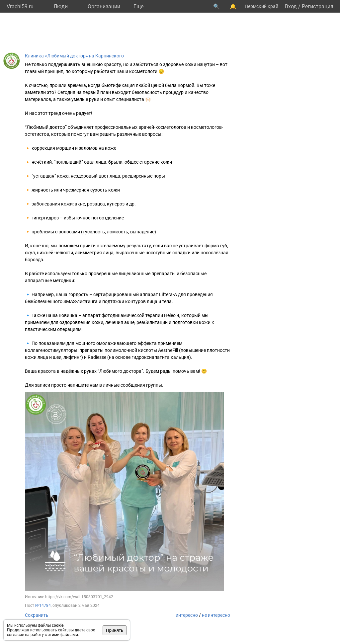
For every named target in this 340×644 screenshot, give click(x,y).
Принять (115, 630)
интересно (187, 615)
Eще (138, 6)
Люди (61, 6)
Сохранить (37, 615)
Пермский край (261, 6)
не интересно (216, 615)
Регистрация (318, 6)
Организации (104, 6)
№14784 (43, 605)
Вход (291, 6)
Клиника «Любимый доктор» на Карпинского (74, 56)
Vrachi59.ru (20, 6)
